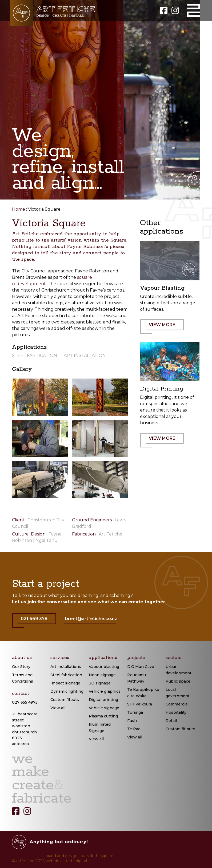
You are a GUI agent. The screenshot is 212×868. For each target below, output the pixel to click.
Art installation (85, 356)
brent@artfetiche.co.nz (91, 619)
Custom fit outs (180, 729)
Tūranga (135, 712)
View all (58, 708)
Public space (178, 681)
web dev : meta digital (66, 861)
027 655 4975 (25, 702)
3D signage (100, 683)
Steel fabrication (66, 675)
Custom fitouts (65, 700)
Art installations (66, 667)
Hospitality (176, 712)
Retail (171, 721)
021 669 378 (37, 622)
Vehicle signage (104, 708)
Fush (132, 721)
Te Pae (134, 729)
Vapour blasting (104, 667)
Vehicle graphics (105, 691)
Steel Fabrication (35, 356)
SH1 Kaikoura (140, 704)
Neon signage (102, 675)
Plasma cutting (103, 716)
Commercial (177, 704)
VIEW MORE (165, 328)
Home (19, 209)
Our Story (21, 667)
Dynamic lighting (67, 691)
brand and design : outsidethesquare (79, 856)
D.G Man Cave (141, 667)
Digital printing (103, 700)
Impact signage (65, 683)
